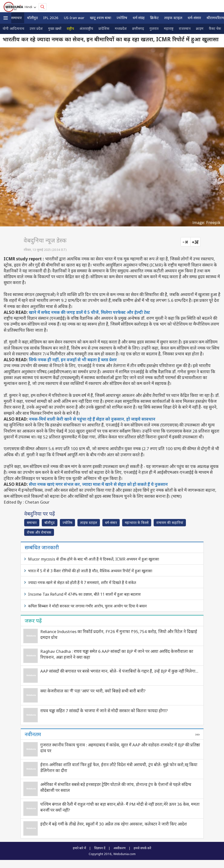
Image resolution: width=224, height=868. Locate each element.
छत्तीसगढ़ (138, 28)
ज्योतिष (122, 18)
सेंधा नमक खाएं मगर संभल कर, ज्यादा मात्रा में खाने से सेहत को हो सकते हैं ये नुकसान (98, 484)
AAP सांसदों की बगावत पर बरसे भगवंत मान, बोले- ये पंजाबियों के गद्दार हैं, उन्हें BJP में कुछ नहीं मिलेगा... (119, 671)
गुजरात (154, 28)
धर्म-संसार (194, 18)
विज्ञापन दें (100, 848)
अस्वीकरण (119, 848)
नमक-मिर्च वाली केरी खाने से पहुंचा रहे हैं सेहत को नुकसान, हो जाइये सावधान (92, 419)
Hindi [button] (29, 7)
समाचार (16, 18)
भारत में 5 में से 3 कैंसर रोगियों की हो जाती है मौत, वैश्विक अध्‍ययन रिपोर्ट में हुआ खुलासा (90, 571)
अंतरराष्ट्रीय (86, 28)
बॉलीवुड (32, 18)
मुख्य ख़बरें (55, 28)
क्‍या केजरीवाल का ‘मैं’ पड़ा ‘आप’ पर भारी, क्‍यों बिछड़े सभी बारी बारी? (93, 691)
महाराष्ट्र (169, 28)
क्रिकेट (154, 18)
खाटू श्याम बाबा (101, 18)
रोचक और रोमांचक (39, 532)
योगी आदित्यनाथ (13, 28)
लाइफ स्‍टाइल (173, 18)
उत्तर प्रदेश (36, 28)
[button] (6, 18)
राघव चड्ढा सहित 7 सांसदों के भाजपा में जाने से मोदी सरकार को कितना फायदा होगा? (104, 711)
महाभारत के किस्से (137, 523)
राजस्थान (185, 28)
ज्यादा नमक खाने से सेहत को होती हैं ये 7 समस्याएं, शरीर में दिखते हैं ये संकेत (82, 582)
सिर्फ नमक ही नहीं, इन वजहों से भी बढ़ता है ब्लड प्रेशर (73, 360)
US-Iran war (74, 18)
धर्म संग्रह (139, 18)
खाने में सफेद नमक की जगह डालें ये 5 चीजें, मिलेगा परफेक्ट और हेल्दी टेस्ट (89, 312)
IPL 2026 (51, 18)
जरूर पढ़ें (33, 621)
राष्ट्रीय (70, 28)
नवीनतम (33, 734)
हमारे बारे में (79, 848)
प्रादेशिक (104, 28)
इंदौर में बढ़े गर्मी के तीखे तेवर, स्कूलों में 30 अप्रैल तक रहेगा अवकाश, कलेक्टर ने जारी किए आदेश (114, 824)
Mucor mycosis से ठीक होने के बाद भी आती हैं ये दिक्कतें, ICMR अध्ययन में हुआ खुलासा (94, 559)
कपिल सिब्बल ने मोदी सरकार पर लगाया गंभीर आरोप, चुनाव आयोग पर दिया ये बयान (87, 606)
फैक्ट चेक (215, 28)
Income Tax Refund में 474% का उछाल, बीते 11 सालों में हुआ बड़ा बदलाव (84, 594)
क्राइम (200, 28)
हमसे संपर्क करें (142, 848)
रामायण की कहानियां (170, 523)
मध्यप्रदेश (121, 28)
